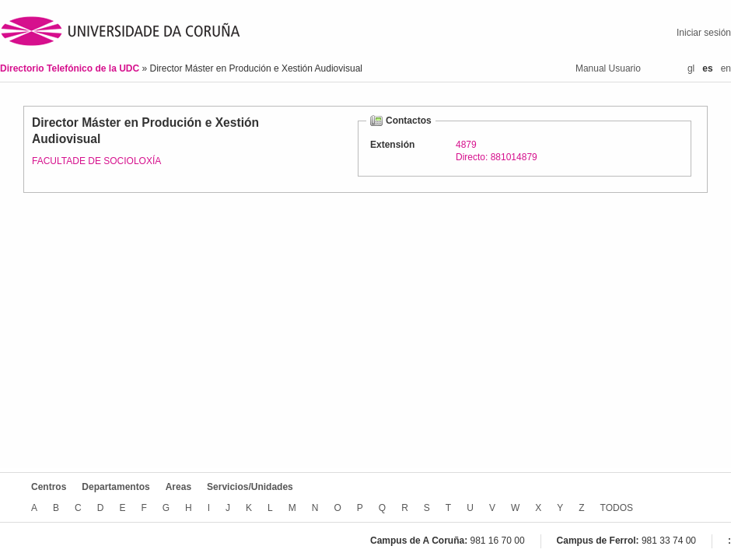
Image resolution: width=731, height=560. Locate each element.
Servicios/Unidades (250, 487)
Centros (49, 487)
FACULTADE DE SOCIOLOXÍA (96, 161)
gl (691, 68)
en (726, 68)
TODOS (617, 508)
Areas (178, 487)
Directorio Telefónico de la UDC (71, 68)
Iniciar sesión (704, 33)
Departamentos (115, 487)
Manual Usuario (608, 68)
